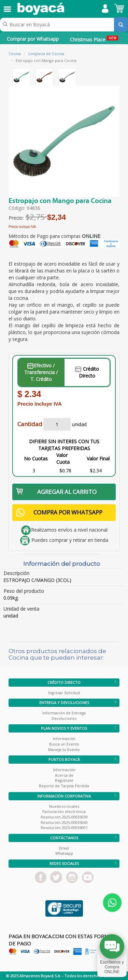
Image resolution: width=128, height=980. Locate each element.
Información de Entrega (64, 713)
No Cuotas (36, 459)
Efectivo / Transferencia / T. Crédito (41, 372)
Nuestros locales (64, 806)
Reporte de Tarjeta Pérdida (64, 786)
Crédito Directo (87, 372)
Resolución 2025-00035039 (64, 817)
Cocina (15, 54)
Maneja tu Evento (64, 749)
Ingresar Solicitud (64, 693)
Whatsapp (64, 853)
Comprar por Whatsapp (33, 39)
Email (64, 848)
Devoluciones (64, 718)
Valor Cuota (63, 459)
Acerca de (64, 775)
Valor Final (98, 459)
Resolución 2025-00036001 (64, 828)
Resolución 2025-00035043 (64, 822)
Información (64, 739)
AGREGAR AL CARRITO (56, 492)
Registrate (64, 780)
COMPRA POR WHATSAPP (59, 513)
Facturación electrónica (64, 811)
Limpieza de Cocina (46, 54)
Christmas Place (94, 39)
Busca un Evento (64, 744)
